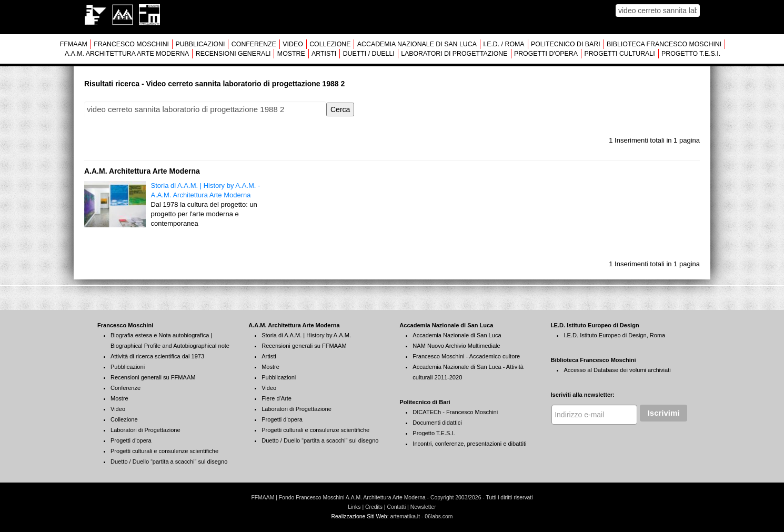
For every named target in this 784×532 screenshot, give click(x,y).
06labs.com (439, 516)
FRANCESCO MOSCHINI (131, 44)
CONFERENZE (254, 44)
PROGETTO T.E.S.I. (691, 54)
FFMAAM (74, 44)
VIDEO (293, 44)
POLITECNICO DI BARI (566, 44)
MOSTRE (291, 54)
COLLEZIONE (330, 44)
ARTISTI (324, 54)
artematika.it (405, 516)
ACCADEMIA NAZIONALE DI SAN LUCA (417, 44)
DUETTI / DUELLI (369, 54)
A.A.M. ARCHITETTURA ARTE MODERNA (127, 54)
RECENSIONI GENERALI (233, 54)
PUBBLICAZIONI (200, 44)
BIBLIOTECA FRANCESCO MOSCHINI (664, 44)
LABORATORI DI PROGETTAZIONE (454, 54)
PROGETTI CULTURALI (619, 54)
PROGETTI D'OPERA (546, 54)
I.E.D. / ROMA (504, 44)
